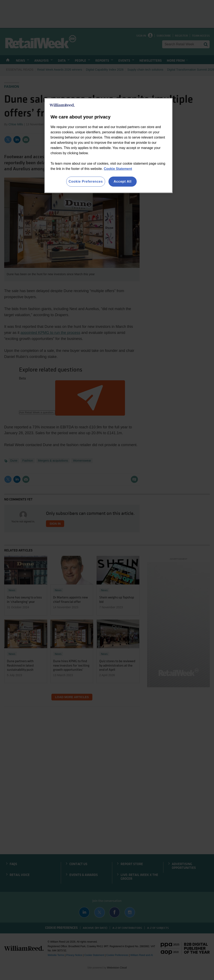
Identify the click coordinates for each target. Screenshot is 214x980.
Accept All (123, 181)
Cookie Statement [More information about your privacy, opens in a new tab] (118, 169)
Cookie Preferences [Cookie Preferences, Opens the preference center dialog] (86, 181)
